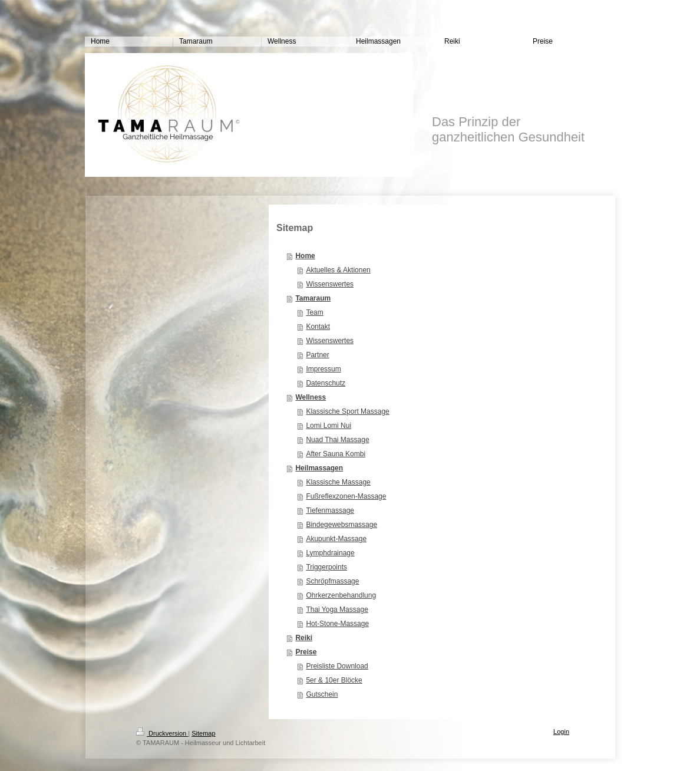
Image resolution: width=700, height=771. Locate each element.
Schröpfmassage (332, 581)
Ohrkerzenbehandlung (341, 595)
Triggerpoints (326, 567)
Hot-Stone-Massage (337, 624)
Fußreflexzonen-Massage (346, 496)
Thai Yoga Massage (337, 609)
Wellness (311, 397)
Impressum (323, 369)
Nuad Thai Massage (337, 440)
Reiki (304, 638)
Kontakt (318, 327)
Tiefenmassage (330, 510)
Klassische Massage (338, 482)
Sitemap (203, 733)
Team (314, 312)
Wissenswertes (330, 284)
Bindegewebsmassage (341, 525)
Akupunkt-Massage (336, 539)
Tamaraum (313, 298)
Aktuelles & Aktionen (338, 270)
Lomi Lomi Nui (328, 426)
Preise (306, 652)
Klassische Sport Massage (347, 411)
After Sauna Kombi (336, 454)
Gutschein (322, 694)
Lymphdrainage (330, 553)
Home (305, 256)
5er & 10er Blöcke (334, 680)
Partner (317, 355)
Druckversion (162, 733)
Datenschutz (326, 383)
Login (561, 732)
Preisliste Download (337, 666)
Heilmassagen (319, 468)
